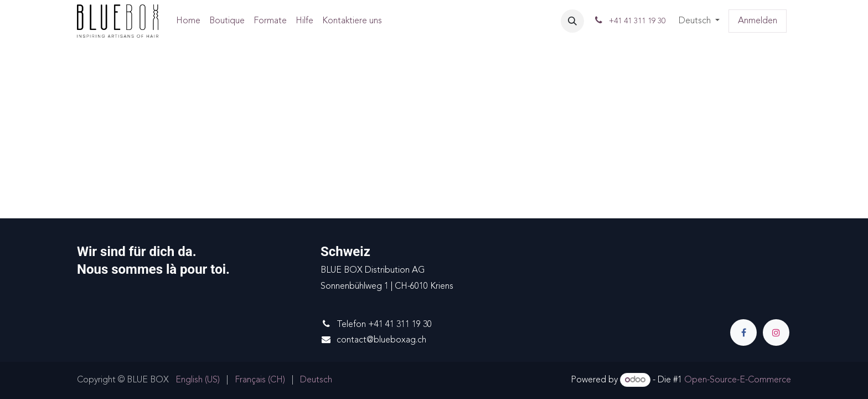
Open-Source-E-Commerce (738, 380)
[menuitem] (188, 21)
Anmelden (758, 21)
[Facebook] (743, 332)
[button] (572, 21)
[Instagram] (776, 332)
